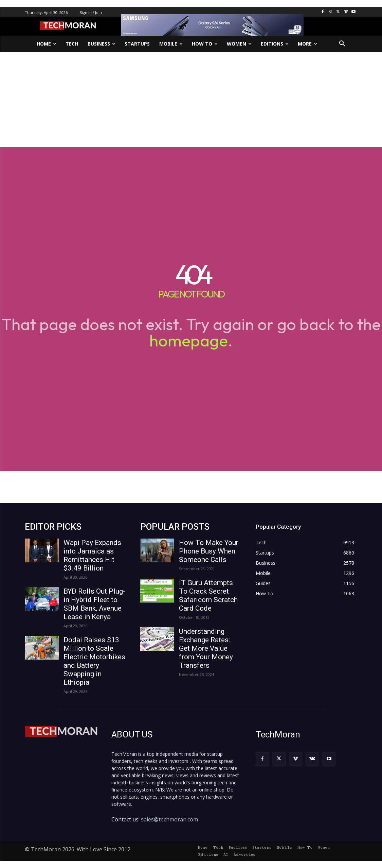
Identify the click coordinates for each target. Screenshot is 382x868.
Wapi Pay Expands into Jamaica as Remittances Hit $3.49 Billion (92, 555)
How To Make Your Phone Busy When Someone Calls (209, 551)
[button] (342, 44)
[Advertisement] (191, 100)
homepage (189, 340)
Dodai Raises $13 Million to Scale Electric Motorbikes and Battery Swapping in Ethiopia (94, 661)
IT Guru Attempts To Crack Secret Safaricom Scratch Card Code (208, 595)
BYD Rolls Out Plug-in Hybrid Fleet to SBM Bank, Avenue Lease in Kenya (94, 604)
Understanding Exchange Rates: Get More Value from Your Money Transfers (206, 648)
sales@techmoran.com (169, 819)
